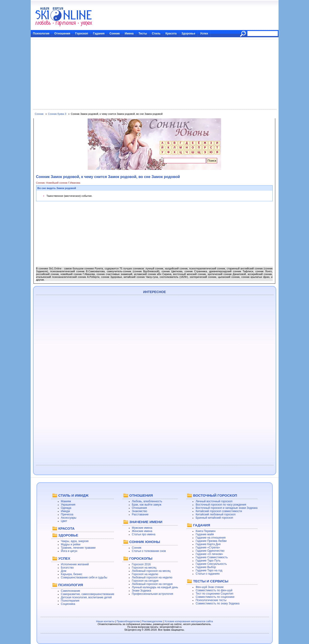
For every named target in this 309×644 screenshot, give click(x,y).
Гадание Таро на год (209, 570)
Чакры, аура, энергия (75, 541)
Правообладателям (128, 621)
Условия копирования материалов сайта (189, 621)
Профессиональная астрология (153, 594)
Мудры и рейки (71, 544)
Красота (171, 34)
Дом (64, 571)
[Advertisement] (155, 74)
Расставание (140, 514)
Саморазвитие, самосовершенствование (88, 594)
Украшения (68, 505)
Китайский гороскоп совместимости (219, 511)
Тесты (143, 34)
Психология (41, 34)
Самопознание (71, 591)
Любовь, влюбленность (147, 501)
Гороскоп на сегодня (145, 581)
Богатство (67, 568)
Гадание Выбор (206, 567)
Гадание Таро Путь (208, 561)
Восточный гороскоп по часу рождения (221, 505)
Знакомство (140, 511)
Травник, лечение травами (78, 548)
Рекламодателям (152, 621)
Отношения (62, 34)
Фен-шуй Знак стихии (210, 587)
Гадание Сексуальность (211, 564)
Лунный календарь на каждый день (155, 587)
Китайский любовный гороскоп (216, 514)
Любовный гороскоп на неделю (152, 577)
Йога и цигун (69, 551)
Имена (129, 34)
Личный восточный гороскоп (214, 501)
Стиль (156, 34)
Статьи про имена (144, 534)
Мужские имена (142, 528)
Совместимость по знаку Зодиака (218, 603)
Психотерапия (70, 601)
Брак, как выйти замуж (147, 505)
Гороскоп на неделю (145, 574)
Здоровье (188, 34)
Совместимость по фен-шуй (214, 590)
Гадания (99, 34)
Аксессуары (69, 518)
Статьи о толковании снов (149, 551)
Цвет (64, 521)
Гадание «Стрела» (208, 547)
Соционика (68, 604)
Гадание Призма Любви (211, 541)
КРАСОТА (66, 528)
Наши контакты (105, 621)
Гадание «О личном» (209, 554)
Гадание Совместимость (212, 557)
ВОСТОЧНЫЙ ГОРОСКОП (215, 495)
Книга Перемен (206, 531)
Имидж (65, 511)
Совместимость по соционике (215, 597)
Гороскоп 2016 (141, 564)
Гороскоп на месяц (144, 568)
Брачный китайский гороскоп (214, 518)
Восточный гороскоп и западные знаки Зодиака (227, 508)
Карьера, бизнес (72, 574)
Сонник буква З (57, 114)
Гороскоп (82, 34)
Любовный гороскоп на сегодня (152, 584)
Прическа (67, 514)
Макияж (66, 501)
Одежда (66, 508)
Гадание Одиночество (210, 551)
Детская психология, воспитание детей (86, 597)
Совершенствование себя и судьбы (84, 577)
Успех (204, 34)
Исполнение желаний (75, 564)
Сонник (115, 34)
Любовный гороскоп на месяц (151, 571)
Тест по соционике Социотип (214, 594)
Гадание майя (205, 534)
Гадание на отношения (210, 538)
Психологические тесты (211, 600)
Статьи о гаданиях (208, 574)
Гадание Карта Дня (208, 544)
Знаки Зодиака (141, 591)
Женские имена (142, 531)
